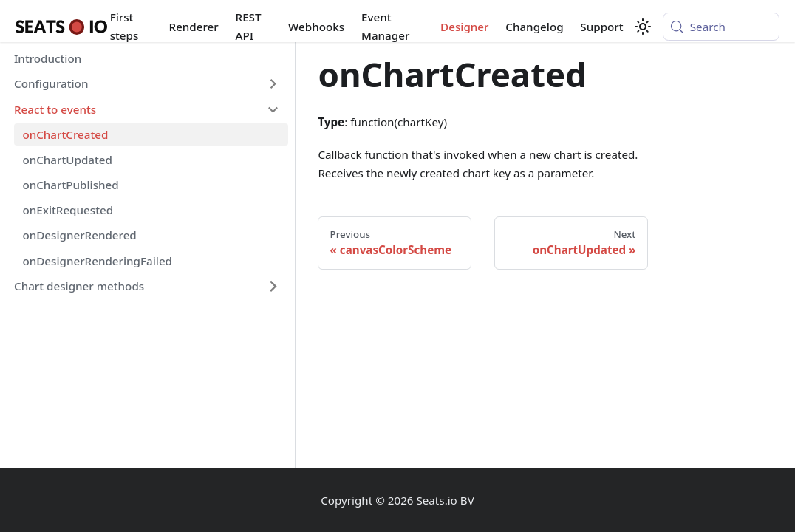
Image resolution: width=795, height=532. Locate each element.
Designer (464, 27)
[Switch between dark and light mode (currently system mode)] (643, 27)
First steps (124, 26)
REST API (249, 26)
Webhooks (316, 27)
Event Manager (385, 26)
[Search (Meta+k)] (721, 27)
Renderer (194, 27)
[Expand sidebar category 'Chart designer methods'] (273, 286)
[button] (147, 84)
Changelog (534, 27)
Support (601, 27)
